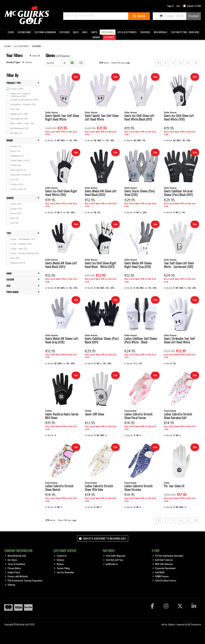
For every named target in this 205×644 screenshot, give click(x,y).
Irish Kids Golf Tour (113, 560)
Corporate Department (164, 568)
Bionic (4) (15, 151)
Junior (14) (15, 213)
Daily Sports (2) (18, 170)
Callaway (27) (17, 156)
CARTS (94, 32)
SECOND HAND (24, 32)
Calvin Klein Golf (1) (20, 161)
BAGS (85, 32)
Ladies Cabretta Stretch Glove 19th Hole (99, 488)
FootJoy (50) (17, 184)
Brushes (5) (16, 133)
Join (178, 6)
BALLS (76, 32)
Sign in (171, 6)
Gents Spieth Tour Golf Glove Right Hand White (62, 117)
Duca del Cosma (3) (21, 175)
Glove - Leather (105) (21, 244)
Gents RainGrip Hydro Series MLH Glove (62, 416)
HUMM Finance (161, 576)
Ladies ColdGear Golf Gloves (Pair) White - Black (141, 340)
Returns (59, 564)
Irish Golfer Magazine (114, 556)
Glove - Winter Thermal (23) (25, 253)
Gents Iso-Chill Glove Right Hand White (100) (61, 193)
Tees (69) (15, 109)
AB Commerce (194, 624)
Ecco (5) (15, 180)
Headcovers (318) (19, 114)
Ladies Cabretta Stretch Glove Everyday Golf (178, 416)
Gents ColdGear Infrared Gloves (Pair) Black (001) (178, 193)
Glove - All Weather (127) (23, 239)
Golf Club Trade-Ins (163, 560)
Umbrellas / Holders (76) (23, 105)
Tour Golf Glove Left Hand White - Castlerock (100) (179, 265)
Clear (35, 56)
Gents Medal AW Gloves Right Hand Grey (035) (138, 265)
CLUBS (11, 32)
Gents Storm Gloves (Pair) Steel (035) (140, 193)
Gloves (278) (17, 89)
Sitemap (10, 585)
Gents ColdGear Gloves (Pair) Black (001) (102, 340)
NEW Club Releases (163, 564)
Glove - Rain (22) (19, 249)
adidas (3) (16, 146)
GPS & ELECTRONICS (127, 32)
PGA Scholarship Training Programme (24, 580)
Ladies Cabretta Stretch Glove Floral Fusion (138, 416)
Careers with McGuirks (16, 576)
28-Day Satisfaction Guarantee (168, 556)
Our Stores (11, 560)
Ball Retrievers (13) (19, 128)
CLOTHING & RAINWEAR (45, 32)
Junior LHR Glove (94, 414)
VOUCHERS (145, 32)
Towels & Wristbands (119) (24, 100)
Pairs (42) (15, 258)
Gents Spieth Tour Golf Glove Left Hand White (102, 117)
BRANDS (96, 37)
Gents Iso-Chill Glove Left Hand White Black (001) (139, 117)
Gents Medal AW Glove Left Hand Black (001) (61, 265)
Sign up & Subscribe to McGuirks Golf (103, 538)
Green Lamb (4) (18, 189)
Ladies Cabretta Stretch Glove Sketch (59, 488)
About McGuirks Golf (15, 556)
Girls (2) (14, 223)
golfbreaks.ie (110, 564)
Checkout (194, 16)
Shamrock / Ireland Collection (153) (20, 95)
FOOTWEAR (64, 32)
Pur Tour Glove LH (174, 486)
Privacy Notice (13, 568)
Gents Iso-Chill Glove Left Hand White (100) (179, 117)
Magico (172, 624)
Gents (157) (16, 204)
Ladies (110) (16, 209)
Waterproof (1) (18, 263)
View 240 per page (121, 63)
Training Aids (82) (19, 119)
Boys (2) (15, 218)
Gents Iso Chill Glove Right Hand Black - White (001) (101, 265)
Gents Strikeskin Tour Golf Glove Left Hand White (179, 340)
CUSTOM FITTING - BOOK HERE (185, 32)
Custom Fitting (62, 568)
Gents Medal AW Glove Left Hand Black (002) (101, 193)
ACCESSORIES (108, 32)
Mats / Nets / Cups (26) (22, 123)
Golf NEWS (159, 572)
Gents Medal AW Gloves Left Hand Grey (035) (62, 340)
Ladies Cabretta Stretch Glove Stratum (138, 488)
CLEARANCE (109, 37)
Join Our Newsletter (64, 572)
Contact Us (60, 556)
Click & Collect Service (164, 580)
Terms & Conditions (15, 564)
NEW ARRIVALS (161, 32)
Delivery (59, 560)
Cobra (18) (16, 165)
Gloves (27, 62)
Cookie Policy (12, 572)
